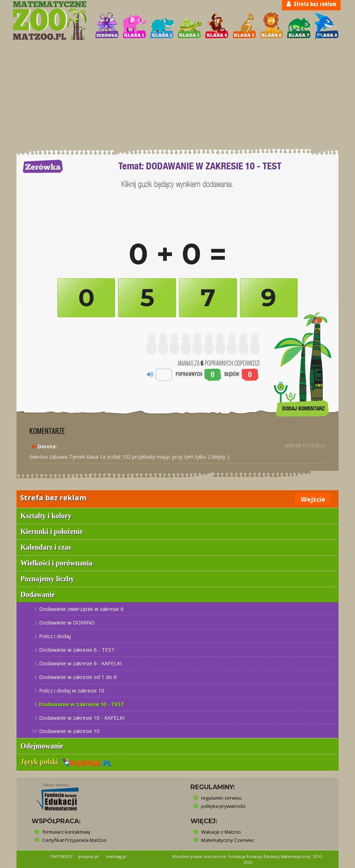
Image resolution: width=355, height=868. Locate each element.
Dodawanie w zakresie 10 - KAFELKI (82, 718)
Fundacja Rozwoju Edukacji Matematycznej (269, 856)
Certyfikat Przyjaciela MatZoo (74, 840)
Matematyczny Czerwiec (228, 840)
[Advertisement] (177, 95)
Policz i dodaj (55, 636)
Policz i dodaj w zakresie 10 (72, 690)
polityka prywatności (223, 806)
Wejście (313, 499)
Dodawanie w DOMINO (67, 622)
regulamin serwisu (221, 798)
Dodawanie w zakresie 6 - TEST (77, 650)
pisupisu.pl (88, 856)
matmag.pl (116, 856)
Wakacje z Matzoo (221, 832)
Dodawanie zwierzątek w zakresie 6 (81, 609)
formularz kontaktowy (66, 832)
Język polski (66, 762)
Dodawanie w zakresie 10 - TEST (82, 704)
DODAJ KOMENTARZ (303, 408)
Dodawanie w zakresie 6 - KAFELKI (80, 663)
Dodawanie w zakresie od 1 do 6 (78, 677)
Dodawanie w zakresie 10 (69, 731)
